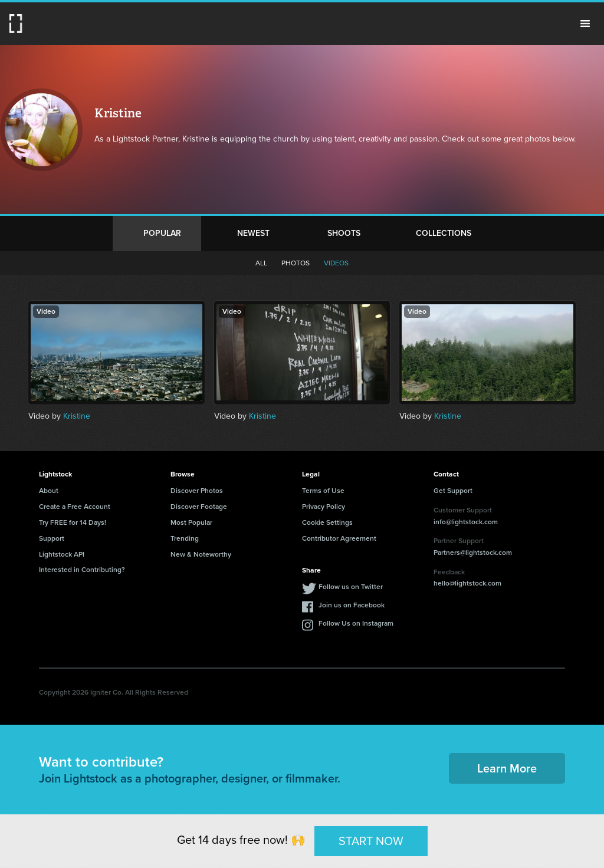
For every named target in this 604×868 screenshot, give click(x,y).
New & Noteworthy (201, 554)
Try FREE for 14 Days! (73, 522)
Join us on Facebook (352, 605)
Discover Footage (199, 507)
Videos (336, 263)
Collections (444, 233)
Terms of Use (323, 491)
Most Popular (191, 522)
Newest (253, 233)
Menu (585, 24)
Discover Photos (197, 491)
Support (52, 538)
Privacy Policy (324, 507)
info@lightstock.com (466, 522)
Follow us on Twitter (351, 587)
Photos (296, 263)
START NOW (371, 841)
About (49, 491)
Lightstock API (62, 554)
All (261, 263)
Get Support (453, 491)
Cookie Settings (327, 522)
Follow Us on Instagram (356, 623)
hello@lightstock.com (467, 583)
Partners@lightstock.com (473, 553)
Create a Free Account (75, 507)
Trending (185, 538)
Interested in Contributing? (82, 570)
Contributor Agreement (339, 538)
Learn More (507, 768)
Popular (162, 233)
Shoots (344, 233)
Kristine (77, 416)
